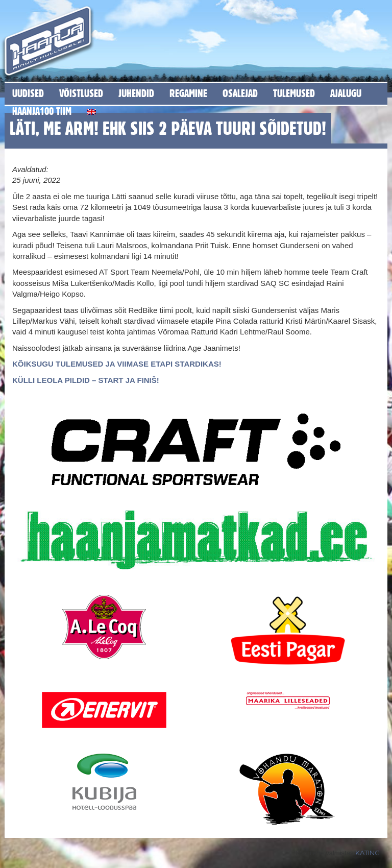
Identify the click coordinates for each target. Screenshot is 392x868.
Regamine (188, 93)
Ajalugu (346, 93)
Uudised (28, 93)
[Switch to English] (91, 110)
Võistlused (81, 93)
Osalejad (240, 93)
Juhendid (136, 93)
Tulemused (294, 93)
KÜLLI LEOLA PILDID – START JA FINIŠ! (86, 380)
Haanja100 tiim (42, 111)
